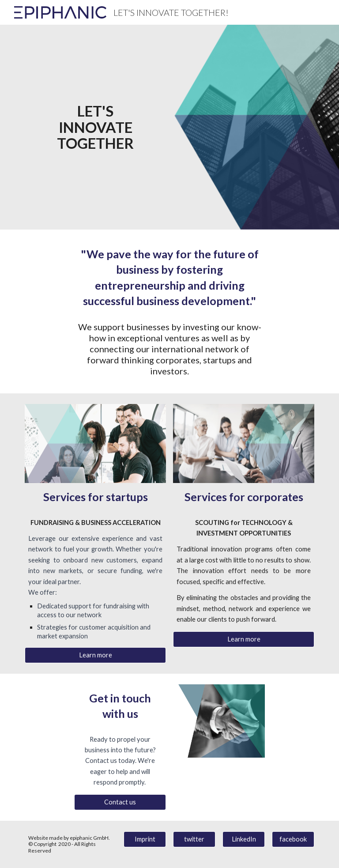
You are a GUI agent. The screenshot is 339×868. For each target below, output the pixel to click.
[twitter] (194, 839)
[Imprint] (145, 839)
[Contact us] (120, 802)
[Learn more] (95, 655)
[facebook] (293, 839)
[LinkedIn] (243, 839)
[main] (95, 127)
